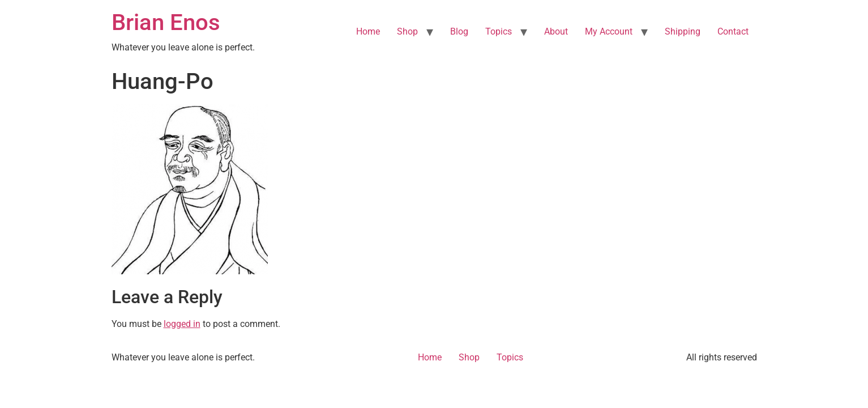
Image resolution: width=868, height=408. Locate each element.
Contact (733, 31)
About (556, 31)
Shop (407, 31)
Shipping (683, 31)
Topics (499, 31)
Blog (459, 31)
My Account (609, 31)
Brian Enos (166, 22)
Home (368, 31)
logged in (182, 324)
